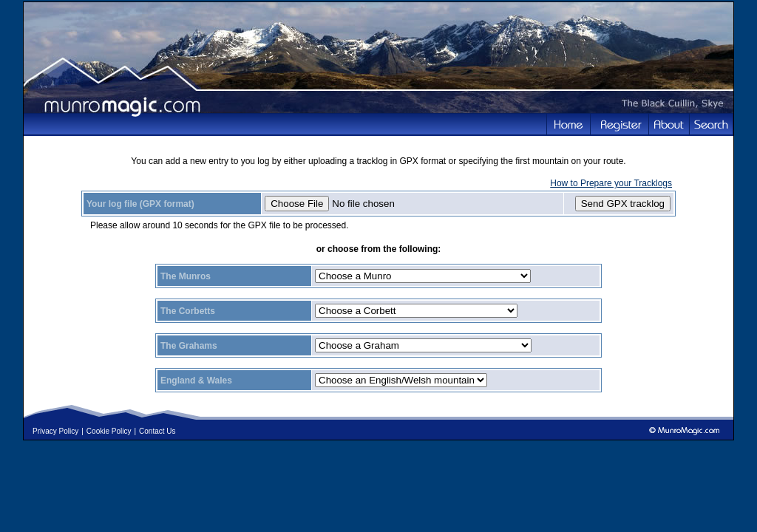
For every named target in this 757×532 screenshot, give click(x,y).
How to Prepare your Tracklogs (611, 183)
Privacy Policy (55, 431)
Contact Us (157, 431)
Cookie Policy (109, 431)
